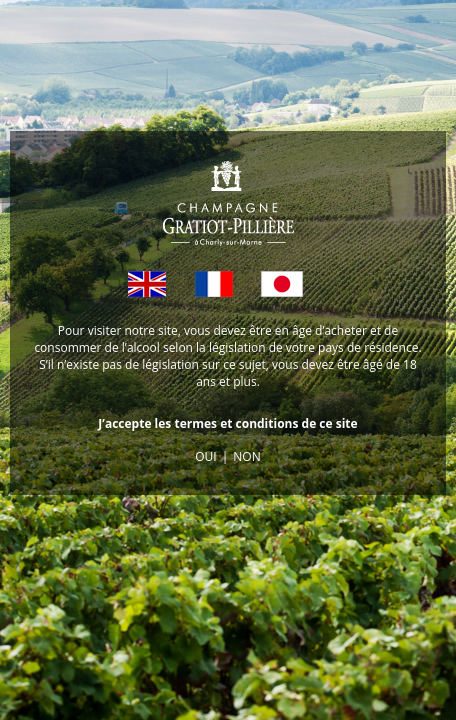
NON (246, 456)
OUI (205, 456)
